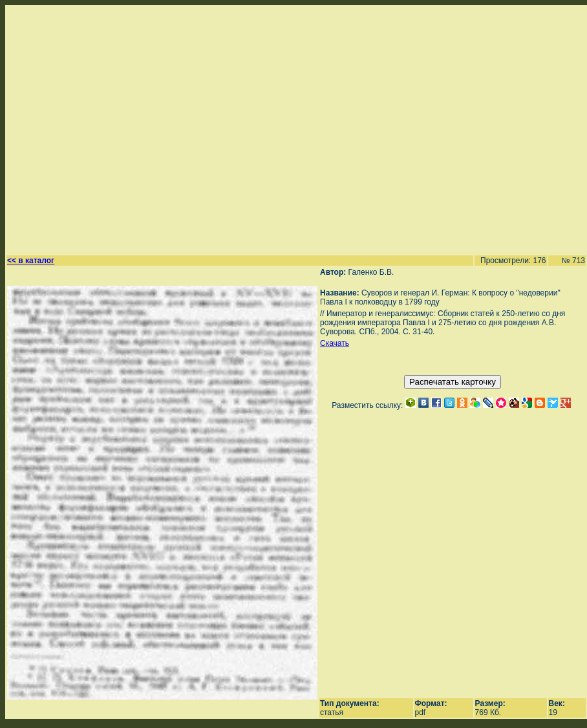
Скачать (335, 343)
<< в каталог (31, 261)
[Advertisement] (121, 128)
